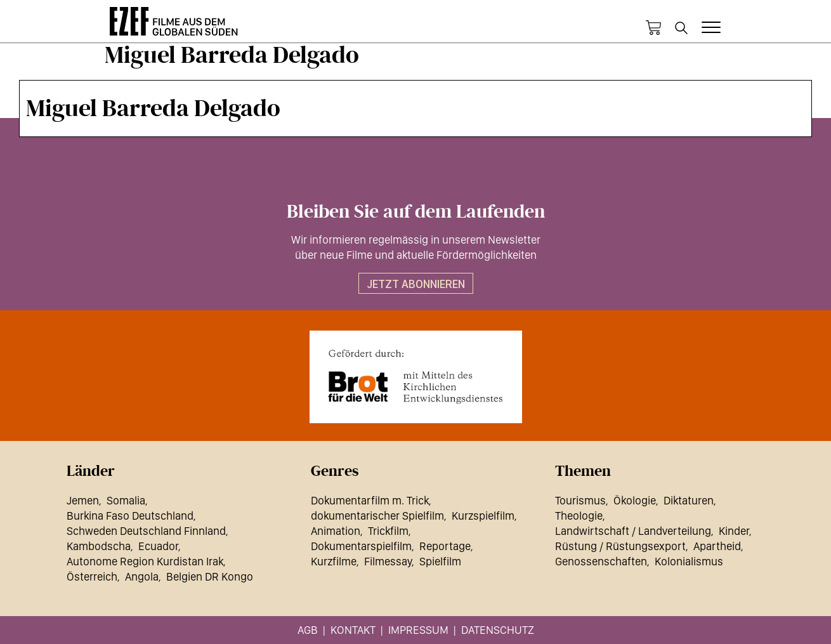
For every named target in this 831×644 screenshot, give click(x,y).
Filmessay (388, 561)
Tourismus (580, 500)
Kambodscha (99, 546)
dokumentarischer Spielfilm (377, 516)
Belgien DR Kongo (210, 576)
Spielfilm (440, 561)
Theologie (579, 516)
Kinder (734, 531)
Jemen (83, 500)
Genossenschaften (601, 561)
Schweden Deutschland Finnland (146, 531)
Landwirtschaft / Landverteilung (633, 531)
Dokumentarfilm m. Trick (370, 500)
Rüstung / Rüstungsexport (620, 546)
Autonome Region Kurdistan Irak (145, 561)
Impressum (418, 630)
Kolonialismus (689, 561)
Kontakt (353, 630)
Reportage (445, 546)
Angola (142, 576)
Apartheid (717, 546)
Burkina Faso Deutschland (130, 516)
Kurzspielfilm (483, 516)
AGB (308, 630)
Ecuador (158, 546)
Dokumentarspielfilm (361, 546)
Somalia (126, 500)
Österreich (92, 576)
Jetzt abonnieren (416, 284)
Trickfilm (388, 531)
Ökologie (635, 500)
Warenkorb (653, 28)
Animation (336, 531)
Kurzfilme (334, 561)
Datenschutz (498, 630)
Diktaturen (689, 500)
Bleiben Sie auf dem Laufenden (416, 212)
